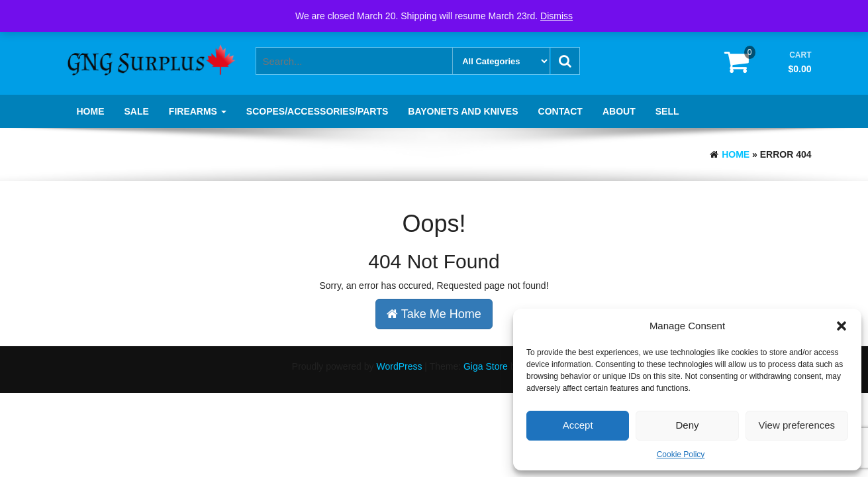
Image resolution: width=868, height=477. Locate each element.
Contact (560, 111)
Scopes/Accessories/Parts (317, 111)
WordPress (399, 366)
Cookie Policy (681, 454)
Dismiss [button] (556, 16)
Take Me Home (434, 314)
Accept (578, 425)
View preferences (797, 425)
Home (91, 111)
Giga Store (486, 366)
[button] (842, 326)
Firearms (198, 111)
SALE (137, 111)
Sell (667, 111)
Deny (687, 425)
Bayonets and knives (463, 111)
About (619, 111)
